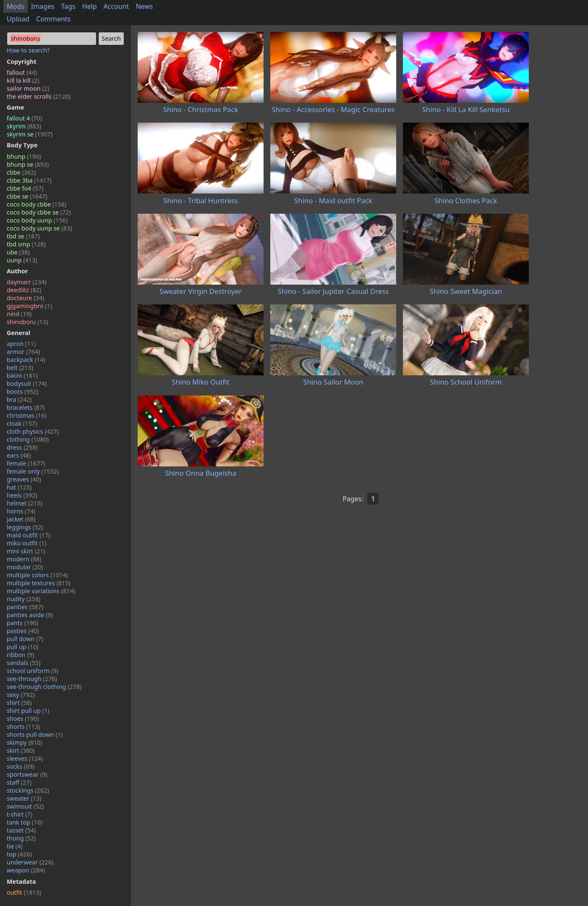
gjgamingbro (29, 306)
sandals (24, 663)
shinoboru (27, 322)
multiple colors (37, 575)
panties (25, 607)
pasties (23, 631)
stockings (28, 790)
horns (21, 511)
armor (23, 352)
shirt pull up (28, 711)
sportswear (27, 774)
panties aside (30, 615)
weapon (26, 870)
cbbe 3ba (29, 180)
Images (43, 6)
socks (21, 766)
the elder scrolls (39, 96)
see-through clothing (44, 687)
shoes (23, 719)
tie (15, 846)
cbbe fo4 (25, 188)
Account (116, 6)
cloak (22, 423)
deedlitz (24, 290)
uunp (22, 260)
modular (25, 567)
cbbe (21, 172)
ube (18, 252)
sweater (24, 798)
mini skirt (26, 551)
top (19, 854)
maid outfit (28, 535)
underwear (30, 862)
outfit (24, 892)
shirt (19, 703)
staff (19, 782)
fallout (22, 72)
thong (21, 838)
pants (22, 623)
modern (24, 559)
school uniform (33, 671)
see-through (32, 679)
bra (19, 399)
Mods (16, 6)
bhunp (24, 156)
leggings (25, 527)
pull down (25, 639)
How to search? (28, 50)
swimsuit (25, 806)
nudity (24, 599)
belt (20, 368)
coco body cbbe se (39, 212)
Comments (53, 19)
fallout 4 (24, 118)
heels (22, 495)
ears (19, 455)
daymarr (27, 282)
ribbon (21, 655)
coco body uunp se (39, 228)
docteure (25, 298)
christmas (27, 415)
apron (21, 344)
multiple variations (41, 591)
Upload (18, 19)
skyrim (24, 126)
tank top (25, 822)
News (144, 6)
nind (19, 314)
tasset (21, 830)
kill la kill (23, 80)
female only (33, 471)
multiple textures (39, 583)
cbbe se (27, 196)
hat (19, 487)
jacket (21, 519)
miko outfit (27, 543)
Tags (68, 6)
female (26, 463)
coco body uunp (37, 220)
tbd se (23, 236)
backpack (26, 360)
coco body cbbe (37, 204)
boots (22, 391)
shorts (24, 727)
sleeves (25, 758)
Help (90, 6)
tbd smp (26, 244)
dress (22, 447)
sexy (21, 695)
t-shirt (20, 814)
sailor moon (28, 88)
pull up (23, 647)
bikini (22, 376)
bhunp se (28, 164)
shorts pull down (35, 734)
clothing (28, 439)
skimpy (25, 742)
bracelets (26, 407)
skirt (21, 750)
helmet (25, 503)
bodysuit (27, 384)
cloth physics (33, 431)
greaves (24, 479)
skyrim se (30, 134)
